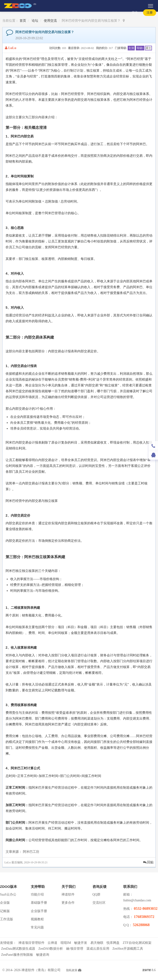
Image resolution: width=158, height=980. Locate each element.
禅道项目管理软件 (31, 943)
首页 (23, 21)
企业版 (5, 903)
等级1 (140, 48)
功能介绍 (37, 894)
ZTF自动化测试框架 (137, 943)
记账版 (5, 911)
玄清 (131, 48)
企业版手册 (39, 911)
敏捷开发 (81, 943)
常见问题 (37, 927)
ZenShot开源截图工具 (128, 949)
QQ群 (96, 894)
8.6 (149, 971)
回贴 (148, 862)
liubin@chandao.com (137, 900)
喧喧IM (66, 943)
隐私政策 (72, 970)
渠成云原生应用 (98, 949)
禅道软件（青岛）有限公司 (41, 970)
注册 (150, 12)
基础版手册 (39, 903)
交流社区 (99, 903)
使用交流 (50, 21)
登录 (135, 12)
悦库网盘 (113, 943)
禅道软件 (68, 894)
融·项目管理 (75, 949)
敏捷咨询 (43, 955)
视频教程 (37, 919)
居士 (148, 48)
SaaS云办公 (8, 894)
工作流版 (7, 919)
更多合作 (68, 903)
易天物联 (97, 943)
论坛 (35, 21)
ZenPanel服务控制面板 (17, 955)
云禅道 (52, 943)
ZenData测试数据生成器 (18, 949)
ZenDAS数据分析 (51, 949)
